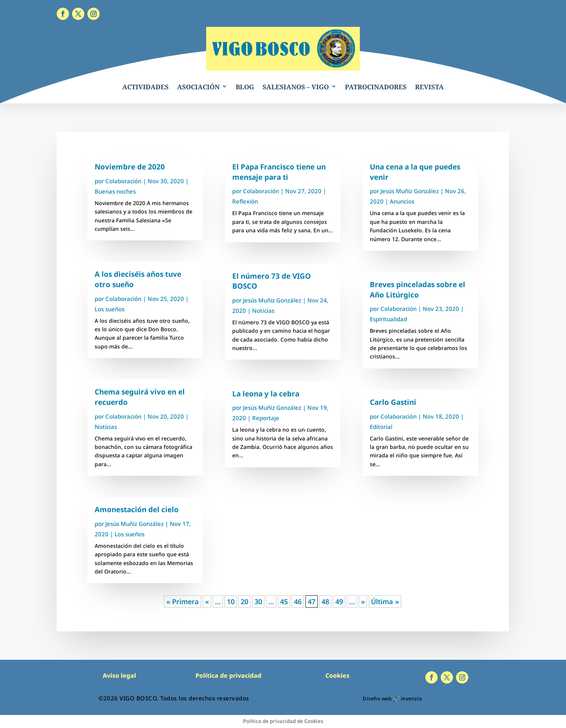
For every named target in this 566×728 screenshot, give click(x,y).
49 (339, 601)
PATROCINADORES (376, 87)
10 (231, 601)
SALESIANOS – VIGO (296, 87)
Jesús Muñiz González (135, 524)
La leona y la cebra (266, 394)
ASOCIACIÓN (198, 87)
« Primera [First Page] (183, 601)
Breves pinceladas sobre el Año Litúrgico (418, 290)
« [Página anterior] (207, 601)
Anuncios (402, 201)
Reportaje (266, 418)
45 (284, 601)
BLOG (245, 87)
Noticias (106, 427)
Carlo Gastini (393, 402)
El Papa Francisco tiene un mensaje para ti (279, 172)
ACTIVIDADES (145, 87)
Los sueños (110, 309)
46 (298, 601)
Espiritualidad (388, 319)
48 (325, 601)
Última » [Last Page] (385, 601)
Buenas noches (115, 191)
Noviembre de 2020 (130, 167)
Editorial (381, 427)
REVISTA (429, 87)
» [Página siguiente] (363, 601)
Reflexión (245, 201)
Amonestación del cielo (137, 509)
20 (244, 601)
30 (258, 601)
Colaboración (123, 181)
